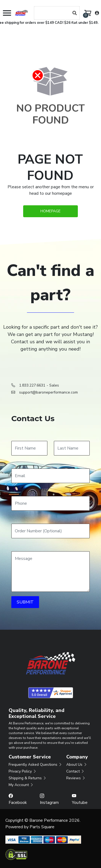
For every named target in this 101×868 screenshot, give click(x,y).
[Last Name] (72, 448)
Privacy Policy (23, 771)
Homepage (50, 211)
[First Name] (29, 448)
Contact (75, 771)
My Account (21, 785)
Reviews (76, 778)
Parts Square (42, 827)
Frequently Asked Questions (35, 765)
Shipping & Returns (28, 778)
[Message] (50, 572)
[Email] (50, 476)
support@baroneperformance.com (48, 392)
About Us (77, 765)
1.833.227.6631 (32, 385)
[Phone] (50, 503)
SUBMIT (25, 602)
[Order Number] (50, 531)
